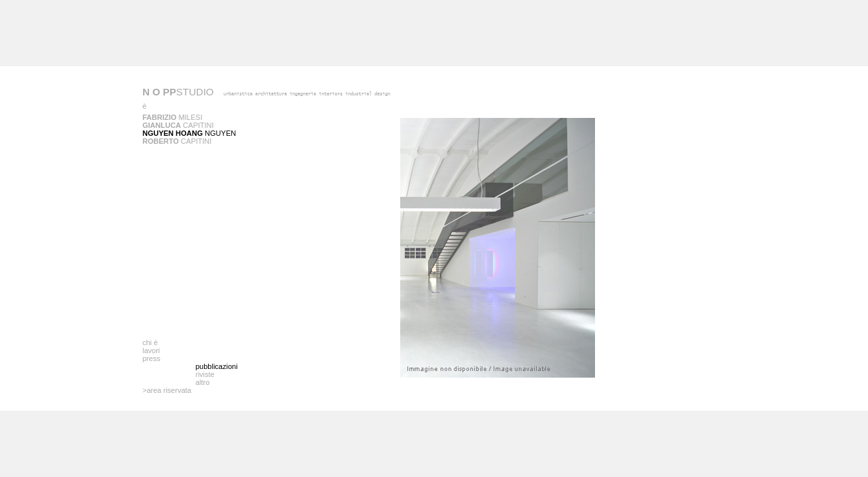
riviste (205, 374)
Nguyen (189, 133)
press (151, 358)
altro (202, 382)
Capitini (178, 125)
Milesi (172, 117)
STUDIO (178, 92)
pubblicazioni (217, 366)
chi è (150, 343)
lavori (151, 350)
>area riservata (167, 390)
